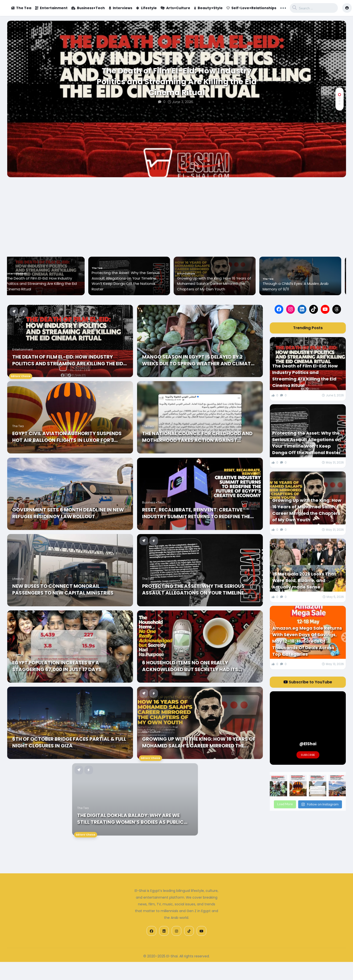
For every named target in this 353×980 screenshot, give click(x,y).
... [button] (283, 7)
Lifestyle (146, 8)
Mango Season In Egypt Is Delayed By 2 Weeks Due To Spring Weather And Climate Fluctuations (198, 360)
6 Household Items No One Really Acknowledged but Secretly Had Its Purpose (190, 666)
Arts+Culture (175, 8)
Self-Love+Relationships (251, 8)
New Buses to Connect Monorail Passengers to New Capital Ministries (63, 589)
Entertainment (51, 8)
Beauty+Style (208, 8)
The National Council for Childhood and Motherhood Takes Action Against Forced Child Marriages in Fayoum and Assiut (197, 437)
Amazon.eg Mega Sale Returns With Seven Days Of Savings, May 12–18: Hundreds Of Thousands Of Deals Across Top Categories (307, 641)
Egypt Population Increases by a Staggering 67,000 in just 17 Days (57, 666)
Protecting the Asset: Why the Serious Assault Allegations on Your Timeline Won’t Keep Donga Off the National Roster (130, 281)
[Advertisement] (176, 213)
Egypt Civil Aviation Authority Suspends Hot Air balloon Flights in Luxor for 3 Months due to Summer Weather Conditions (67, 437)
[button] (340, 95)
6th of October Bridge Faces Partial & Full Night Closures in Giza (69, 742)
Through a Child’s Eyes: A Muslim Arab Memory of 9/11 (300, 286)
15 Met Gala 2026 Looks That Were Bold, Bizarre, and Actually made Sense (304, 580)
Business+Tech (88, 8)
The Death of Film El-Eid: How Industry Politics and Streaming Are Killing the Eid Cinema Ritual (177, 82)
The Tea (21, 8)
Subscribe (308, 755)
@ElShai (308, 744)
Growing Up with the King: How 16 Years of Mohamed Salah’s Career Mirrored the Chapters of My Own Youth (218, 284)
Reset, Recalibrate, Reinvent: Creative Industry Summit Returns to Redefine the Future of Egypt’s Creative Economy (196, 513)
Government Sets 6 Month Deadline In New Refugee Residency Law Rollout (68, 513)
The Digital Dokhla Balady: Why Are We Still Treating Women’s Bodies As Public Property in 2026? (130, 819)
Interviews (120, 8)
